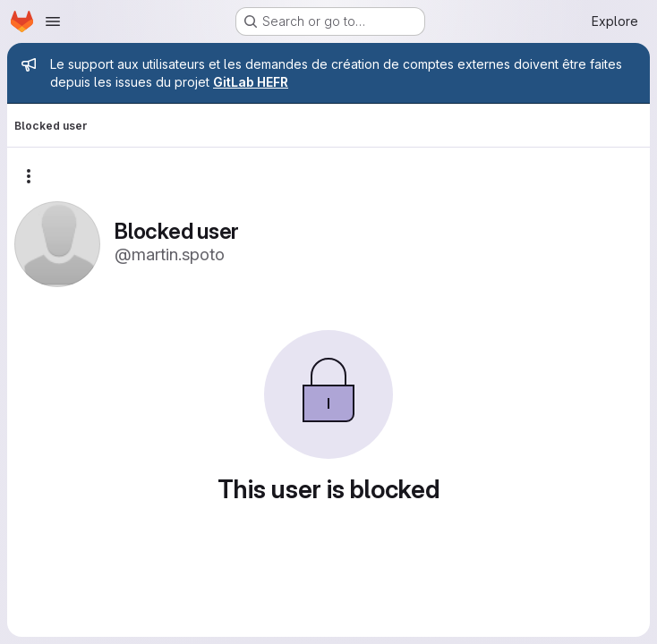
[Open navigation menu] (53, 21)
